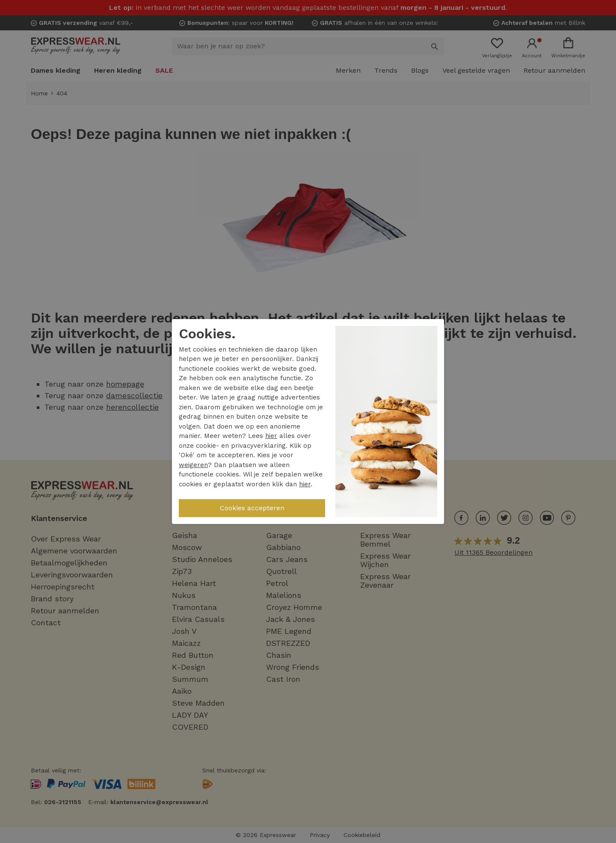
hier (271, 436)
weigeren (193, 465)
